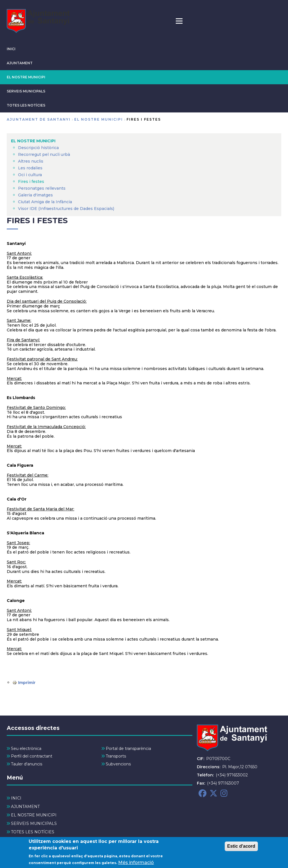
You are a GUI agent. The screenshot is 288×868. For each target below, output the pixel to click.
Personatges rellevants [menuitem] (42, 188)
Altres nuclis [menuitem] (31, 161)
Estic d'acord (241, 848)
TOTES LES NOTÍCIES (26, 105)
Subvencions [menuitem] (118, 764)
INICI (11, 49)
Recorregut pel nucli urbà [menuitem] (44, 154)
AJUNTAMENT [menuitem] (25, 807)
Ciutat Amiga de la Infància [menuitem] (45, 202)
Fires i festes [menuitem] (31, 181)
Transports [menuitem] (116, 756)
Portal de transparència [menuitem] (128, 749)
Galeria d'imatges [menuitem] (35, 195)
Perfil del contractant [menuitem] (32, 756)
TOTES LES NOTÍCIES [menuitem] (33, 832)
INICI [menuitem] (16, 798)
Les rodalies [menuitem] (30, 168)
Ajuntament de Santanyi (39, 119)
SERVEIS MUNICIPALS (26, 91)
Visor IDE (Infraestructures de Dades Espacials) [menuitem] (66, 209)
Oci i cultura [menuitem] (30, 175)
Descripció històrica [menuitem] (38, 148)
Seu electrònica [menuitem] (26, 749)
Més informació (136, 864)
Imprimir (27, 683)
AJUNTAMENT (20, 63)
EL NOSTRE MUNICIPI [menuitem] (33, 141)
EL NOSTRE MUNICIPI (26, 77)
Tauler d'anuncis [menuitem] (27, 764)
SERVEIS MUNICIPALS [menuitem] (34, 823)
